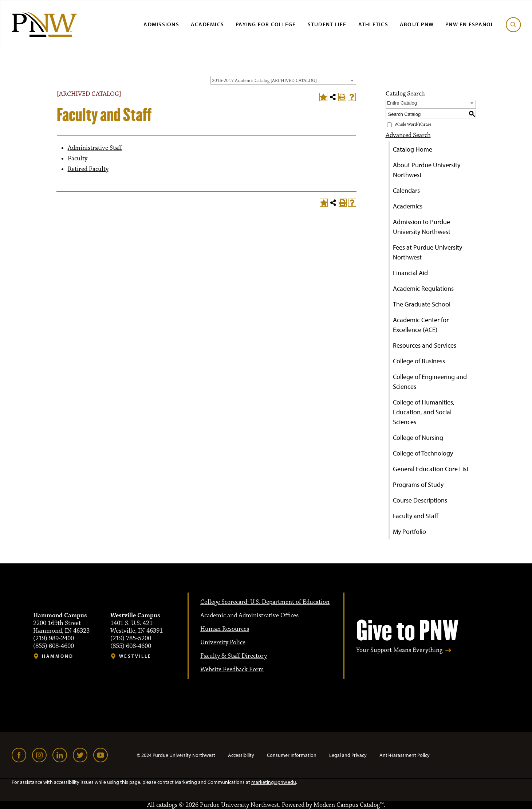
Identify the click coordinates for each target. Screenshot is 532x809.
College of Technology (423, 453)
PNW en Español (470, 24)
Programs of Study (418, 484)
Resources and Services (425, 345)
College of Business (419, 361)
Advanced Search (408, 135)
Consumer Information (292, 755)
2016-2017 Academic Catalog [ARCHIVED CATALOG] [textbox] (264, 81)
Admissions (161, 24)
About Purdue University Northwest (427, 170)
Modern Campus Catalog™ (349, 805)
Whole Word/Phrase (413, 125)
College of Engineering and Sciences (430, 382)
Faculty (78, 159)
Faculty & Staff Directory (234, 656)
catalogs (167, 805)
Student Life (327, 24)
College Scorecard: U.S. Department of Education (265, 602)
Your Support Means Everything (399, 650)
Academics (207, 24)
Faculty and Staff (416, 516)
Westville (135, 656)
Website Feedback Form (232, 669)
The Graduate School (422, 304)
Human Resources (225, 629)
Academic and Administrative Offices (249, 615)
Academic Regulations (423, 288)
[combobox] (283, 80)
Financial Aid (410, 273)
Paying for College (266, 24)
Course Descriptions (420, 500)
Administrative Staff (95, 148)
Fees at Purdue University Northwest (427, 252)
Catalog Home (413, 149)
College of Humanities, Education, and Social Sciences (424, 412)
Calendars (406, 190)
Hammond (58, 656)
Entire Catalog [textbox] (402, 103)
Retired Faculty (88, 169)
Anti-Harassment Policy (405, 755)
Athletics (373, 24)
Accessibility (241, 755)
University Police (223, 642)
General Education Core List (431, 469)
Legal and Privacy (348, 755)
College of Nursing (418, 437)
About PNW (417, 24)
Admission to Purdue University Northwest (422, 227)
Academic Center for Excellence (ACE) (421, 325)
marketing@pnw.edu (274, 782)
